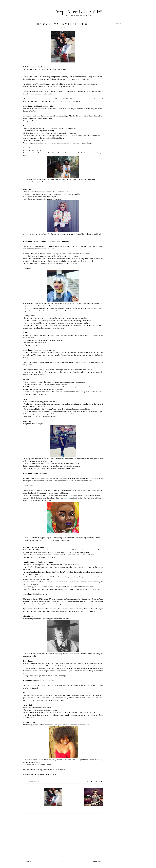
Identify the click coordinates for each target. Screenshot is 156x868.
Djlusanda (44, 681)
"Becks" (45, 106)
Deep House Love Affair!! (78, 12)
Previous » (98, 862)
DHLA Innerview (71, 136)
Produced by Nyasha (32, 781)
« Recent (27, 862)
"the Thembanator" (54, 241)
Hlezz (40, 594)
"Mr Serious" (43, 350)
